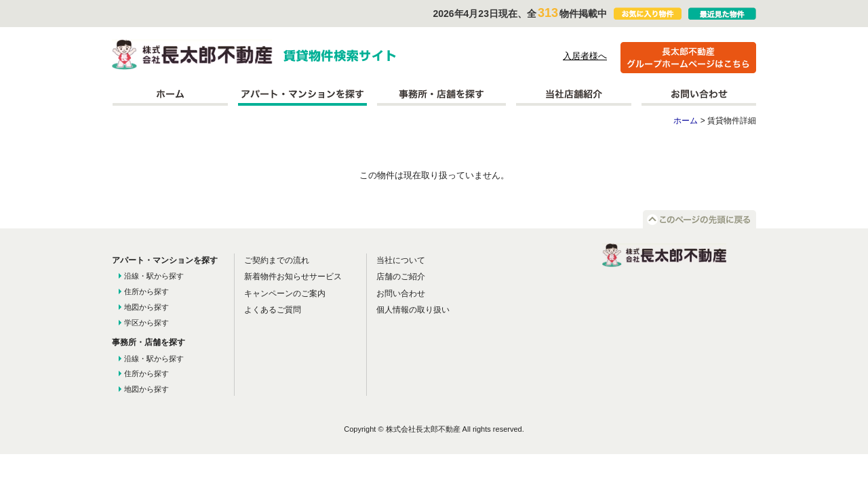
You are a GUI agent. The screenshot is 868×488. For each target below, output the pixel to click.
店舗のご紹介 (401, 277)
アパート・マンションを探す (302, 94)
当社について (401, 260)
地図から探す (146, 307)
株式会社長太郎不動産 (192, 55)
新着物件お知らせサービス (293, 277)
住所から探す (146, 291)
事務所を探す (441, 94)
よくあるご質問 (273, 310)
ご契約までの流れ (277, 260)
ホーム (170, 94)
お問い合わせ (699, 94)
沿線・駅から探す (154, 276)
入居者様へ (585, 56)
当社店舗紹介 (574, 94)
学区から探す (146, 323)
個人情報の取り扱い (413, 310)
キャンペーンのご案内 (285, 293)
